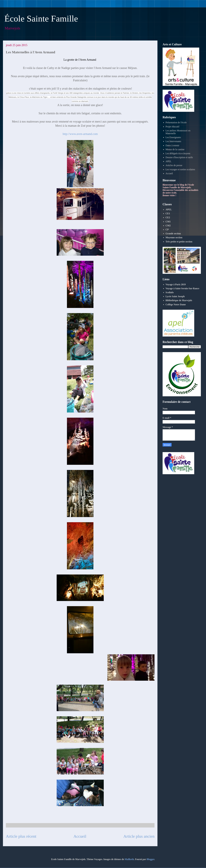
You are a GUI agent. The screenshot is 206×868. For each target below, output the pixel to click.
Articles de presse (174, 165)
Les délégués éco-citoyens (178, 153)
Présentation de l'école (176, 122)
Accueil (80, 836)
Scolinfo (170, 292)
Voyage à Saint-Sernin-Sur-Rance (182, 288)
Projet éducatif (172, 127)
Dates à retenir (172, 145)
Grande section (173, 233)
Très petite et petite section (179, 242)
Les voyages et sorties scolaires (180, 169)
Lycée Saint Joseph (175, 296)
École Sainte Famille (41, 19)
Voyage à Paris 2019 (176, 284)
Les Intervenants (173, 141)
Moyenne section (174, 237)
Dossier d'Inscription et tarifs (179, 157)
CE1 (168, 213)
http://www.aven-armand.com (80, 134)
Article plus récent (21, 836)
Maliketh (129, 859)
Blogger (150, 859)
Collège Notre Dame (176, 304)
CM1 (168, 222)
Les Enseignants (173, 137)
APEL (168, 161)
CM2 (168, 226)
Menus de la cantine (175, 149)
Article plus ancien (139, 836)
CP (167, 230)
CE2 (168, 217)
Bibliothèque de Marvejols (179, 300)
